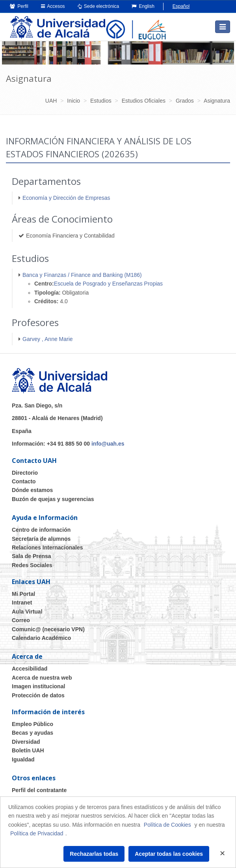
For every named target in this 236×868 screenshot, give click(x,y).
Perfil (19, 6)
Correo (21, 620)
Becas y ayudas (33, 733)
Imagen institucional (38, 686)
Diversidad (26, 742)
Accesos (53, 6)
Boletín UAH (28, 750)
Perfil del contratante (39, 790)
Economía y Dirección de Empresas (66, 198)
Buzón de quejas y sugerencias (53, 499)
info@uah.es (108, 444)
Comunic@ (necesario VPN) (48, 629)
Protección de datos (38, 695)
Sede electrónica (98, 6)
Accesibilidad (30, 669)
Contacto (24, 481)
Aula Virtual (27, 612)
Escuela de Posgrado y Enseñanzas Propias (108, 284)
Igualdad (23, 759)
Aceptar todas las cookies (169, 854)
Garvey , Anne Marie (48, 339)
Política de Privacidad (37, 833)
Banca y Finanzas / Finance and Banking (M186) (82, 275)
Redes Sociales (32, 565)
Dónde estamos (32, 490)
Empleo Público (33, 724)
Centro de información (41, 530)
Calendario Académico (41, 638)
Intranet (22, 603)
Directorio (25, 473)
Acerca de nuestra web (42, 678)
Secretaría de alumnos (41, 539)
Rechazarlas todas (94, 854)
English (143, 6)
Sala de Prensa (32, 556)
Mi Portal (23, 594)
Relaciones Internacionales (47, 547)
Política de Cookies (167, 825)
